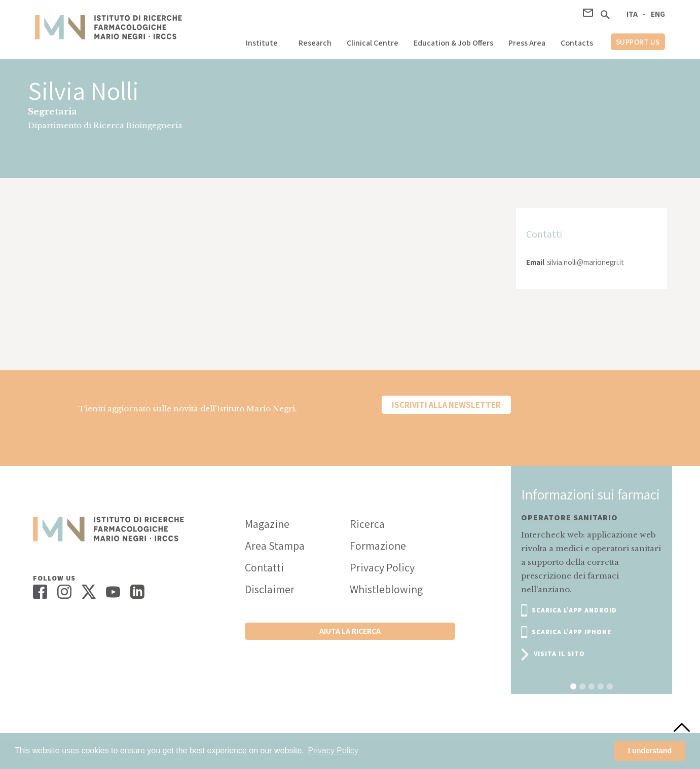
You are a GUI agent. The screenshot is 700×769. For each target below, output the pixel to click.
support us (638, 42)
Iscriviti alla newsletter (446, 405)
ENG (658, 14)
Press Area (527, 43)
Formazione (378, 546)
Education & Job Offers (453, 43)
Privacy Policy (382, 567)
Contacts (577, 43)
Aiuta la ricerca (350, 631)
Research (315, 43)
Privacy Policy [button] (333, 751)
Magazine (267, 524)
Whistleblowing (386, 589)
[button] (265, 40)
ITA (632, 14)
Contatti (264, 567)
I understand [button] (650, 751)
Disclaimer (270, 589)
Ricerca (367, 524)
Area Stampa (275, 546)
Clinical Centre (373, 43)
